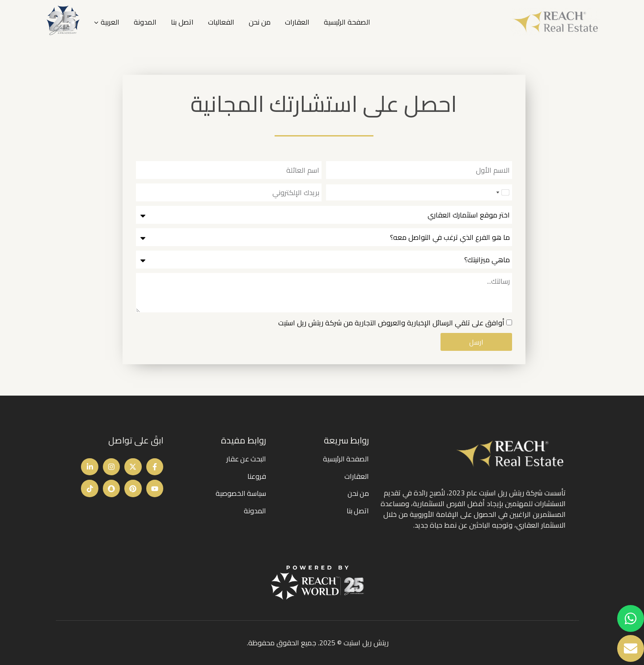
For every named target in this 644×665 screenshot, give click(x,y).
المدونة (145, 22)
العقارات (297, 22)
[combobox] (502, 192)
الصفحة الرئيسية (347, 22)
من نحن (260, 22)
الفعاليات (221, 22)
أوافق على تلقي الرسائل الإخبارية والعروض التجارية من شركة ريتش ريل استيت (391, 323)
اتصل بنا (182, 22)
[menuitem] (106, 22)
